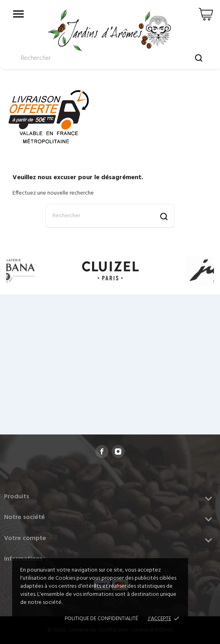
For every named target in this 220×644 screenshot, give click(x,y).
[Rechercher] (110, 216)
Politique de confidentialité (101, 619)
